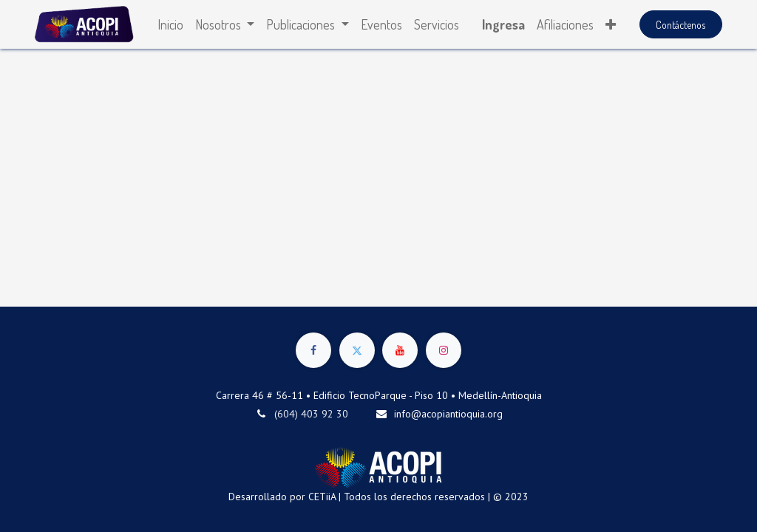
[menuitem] (170, 25)
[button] (611, 25)
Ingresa (503, 24)
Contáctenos (680, 25)
